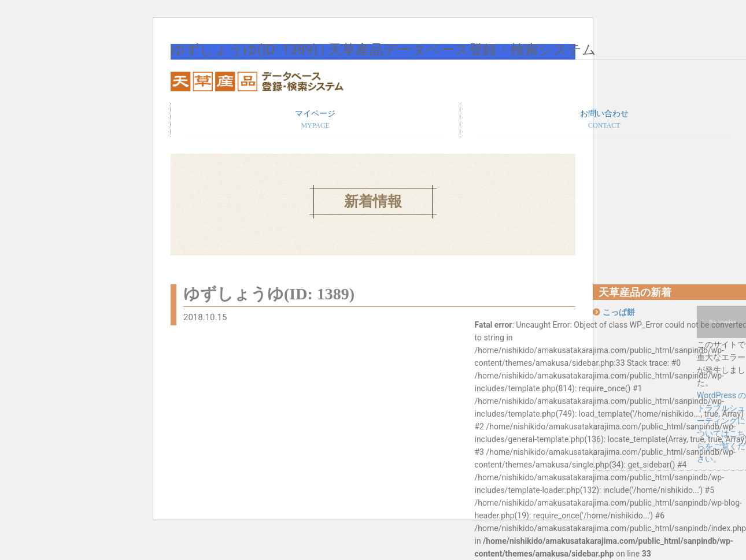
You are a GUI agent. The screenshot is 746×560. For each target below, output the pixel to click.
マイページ (315, 120)
